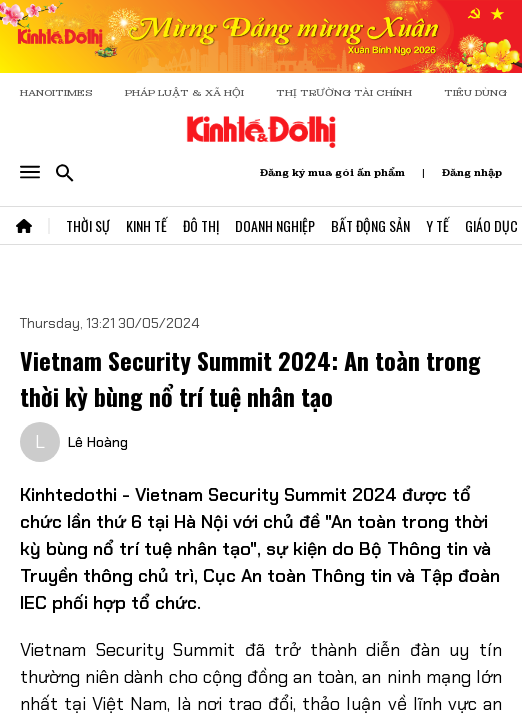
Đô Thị (201, 225)
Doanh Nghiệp (275, 225)
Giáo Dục (491, 225)
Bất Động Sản (370, 225)
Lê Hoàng (98, 442)
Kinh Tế (146, 225)
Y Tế (437, 225)
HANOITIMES (56, 92)
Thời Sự (88, 225)
